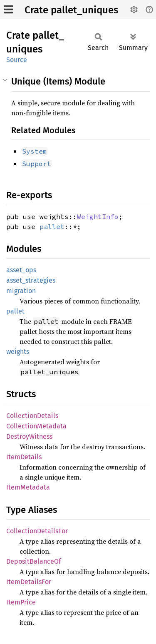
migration (21, 291)
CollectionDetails (32, 416)
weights (18, 352)
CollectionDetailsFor (37, 531)
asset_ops (21, 270)
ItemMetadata (28, 487)
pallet (52, 226)
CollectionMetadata (36, 426)
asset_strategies (31, 280)
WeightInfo (98, 216)
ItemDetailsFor (29, 582)
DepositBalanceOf (33, 561)
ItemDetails (24, 457)
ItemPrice (21, 602)
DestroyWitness (29, 436)
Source (17, 60)
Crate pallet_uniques (71, 10)
